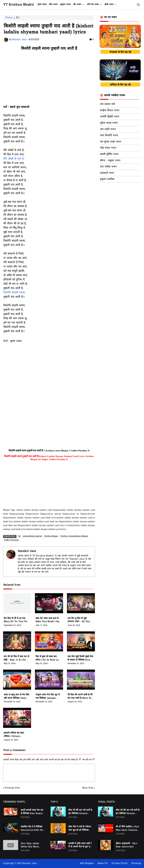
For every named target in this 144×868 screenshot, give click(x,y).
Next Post (88, 788)
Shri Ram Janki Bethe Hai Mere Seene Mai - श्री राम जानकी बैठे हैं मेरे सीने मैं (31, 845)
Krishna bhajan (51, 536)
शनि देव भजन (93, 5)
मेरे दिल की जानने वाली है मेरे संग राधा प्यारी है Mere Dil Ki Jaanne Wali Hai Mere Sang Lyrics (80, 697)
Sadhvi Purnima (11, 540)
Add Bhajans (87, 863)
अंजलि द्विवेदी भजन (110, 117)
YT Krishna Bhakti (19, 5)
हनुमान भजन (65, 5)
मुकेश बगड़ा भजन (109, 123)
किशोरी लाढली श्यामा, (14, 293)
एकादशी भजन (107, 173)
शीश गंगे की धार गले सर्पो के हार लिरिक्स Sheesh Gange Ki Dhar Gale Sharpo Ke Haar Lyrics (80, 812)
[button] (138, 5)
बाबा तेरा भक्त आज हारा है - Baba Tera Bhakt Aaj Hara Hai (48, 620)
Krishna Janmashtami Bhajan (74, 536)
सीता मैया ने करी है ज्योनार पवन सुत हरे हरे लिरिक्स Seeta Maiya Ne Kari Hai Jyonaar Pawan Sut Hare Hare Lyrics (80, 829)
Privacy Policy (120, 863)
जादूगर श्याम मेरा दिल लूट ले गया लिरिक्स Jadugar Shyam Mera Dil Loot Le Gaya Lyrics (48, 697)
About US (103, 863)
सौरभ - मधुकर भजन (110, 161)
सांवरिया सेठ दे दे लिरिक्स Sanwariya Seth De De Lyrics (32, 829)
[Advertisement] (49, 79)
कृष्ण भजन (42, 5)
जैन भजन (77, 5)
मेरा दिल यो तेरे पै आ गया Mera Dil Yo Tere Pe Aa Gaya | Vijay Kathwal (15, 620)
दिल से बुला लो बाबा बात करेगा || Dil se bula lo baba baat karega (47, 658)
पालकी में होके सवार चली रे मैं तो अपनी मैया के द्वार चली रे (80, 845)
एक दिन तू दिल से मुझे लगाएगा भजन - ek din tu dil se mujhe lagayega (81, 620)
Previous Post (12, 788)
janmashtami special (32, 536)
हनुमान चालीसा (107, 179)
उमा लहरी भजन (108, 129)
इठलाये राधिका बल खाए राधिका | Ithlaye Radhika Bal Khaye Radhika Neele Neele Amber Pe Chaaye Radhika (16, 735)
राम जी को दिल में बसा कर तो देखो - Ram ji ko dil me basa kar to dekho (16, 658)
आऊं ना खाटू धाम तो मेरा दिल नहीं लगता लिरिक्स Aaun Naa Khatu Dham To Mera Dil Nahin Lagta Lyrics (16, 697)
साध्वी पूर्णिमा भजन (109, 154)
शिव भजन (53, 5)
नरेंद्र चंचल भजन (108, 148)
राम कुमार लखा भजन (111, 142)
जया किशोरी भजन (109, 136)
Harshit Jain (27, 551)
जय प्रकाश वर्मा (107, 104)
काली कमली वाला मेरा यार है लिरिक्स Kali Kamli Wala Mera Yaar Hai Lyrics (32, 812)
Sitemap (136, 863)
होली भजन (109, 5)
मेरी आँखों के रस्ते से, (14, 159)
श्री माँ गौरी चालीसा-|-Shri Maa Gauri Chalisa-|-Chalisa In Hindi (127, 829)
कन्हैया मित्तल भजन (110, 111)
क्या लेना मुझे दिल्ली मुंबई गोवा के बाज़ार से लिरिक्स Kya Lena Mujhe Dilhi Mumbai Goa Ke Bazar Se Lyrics (80, 658)
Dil (18, 18)
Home (9, 18)
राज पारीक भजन (108, 167)
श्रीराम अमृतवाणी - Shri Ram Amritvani (127, 845)
